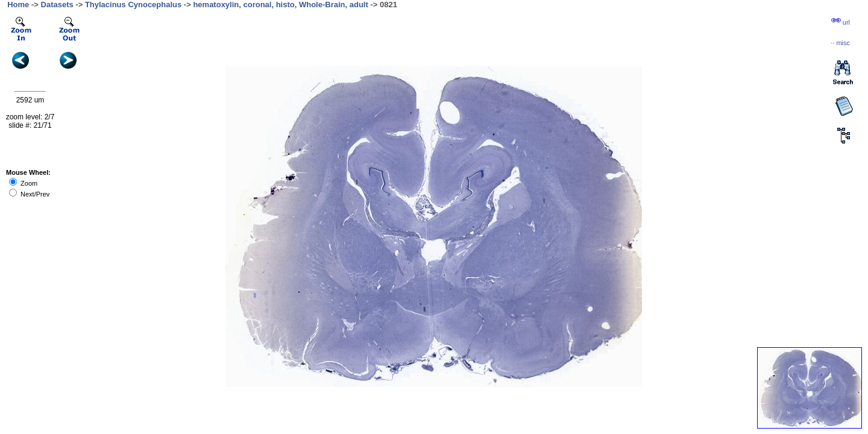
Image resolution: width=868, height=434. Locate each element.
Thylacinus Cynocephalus (133, 5)
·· (840, 43)
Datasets (57, 5)
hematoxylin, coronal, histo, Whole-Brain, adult (280, 5)
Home (18, 5)
